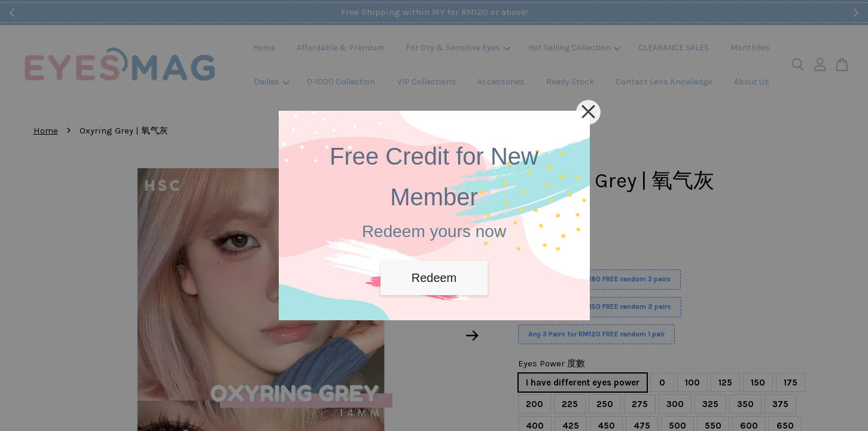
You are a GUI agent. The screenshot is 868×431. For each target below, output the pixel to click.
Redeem (434, 278)
